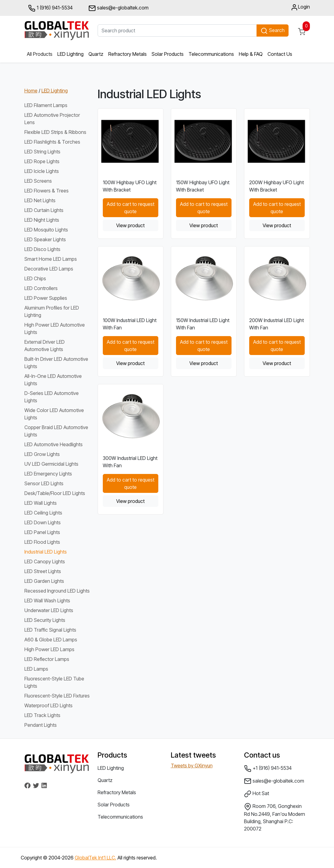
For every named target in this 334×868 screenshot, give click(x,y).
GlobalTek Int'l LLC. (95, 858)
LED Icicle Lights (42, 171)
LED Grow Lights (42, 454)
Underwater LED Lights (49, 610)
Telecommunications (211, 54)
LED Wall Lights (41, 503)
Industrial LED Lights (46, 552)
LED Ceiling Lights (43, 513)
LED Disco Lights (42, 249)
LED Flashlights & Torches (52, 142)
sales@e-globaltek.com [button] (119, 8)
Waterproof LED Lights (48, 705)
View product (130, 225)
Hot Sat (257, 794)
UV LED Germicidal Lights (51, 464)
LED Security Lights (45, 620)
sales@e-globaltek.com (274, 781)
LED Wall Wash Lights (47, 601)
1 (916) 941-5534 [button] (50, 8)
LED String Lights (42, 152)
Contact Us (280, 54)
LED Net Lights (40, 200)
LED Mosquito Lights (46, 230)
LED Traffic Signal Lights (50, 630)
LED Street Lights (43, 571)
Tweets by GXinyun (192, 766)
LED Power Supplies (46, 298)
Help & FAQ (251, 54)
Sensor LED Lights (44, 483)
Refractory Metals (127, 54)
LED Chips (35, 278)
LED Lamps (36, 669)
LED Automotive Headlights (54, 444)
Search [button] (273, 31)
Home (31, 91)
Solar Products (168, 54)
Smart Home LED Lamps (51, 259)
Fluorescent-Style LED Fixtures (57, 696)
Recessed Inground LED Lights (57, 591)
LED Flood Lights (42, 542)
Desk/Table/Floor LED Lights (55, 493)
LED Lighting (70, 54)
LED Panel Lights (42, 532)
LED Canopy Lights (45, 561)
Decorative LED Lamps (49, 269)
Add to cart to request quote (131, 208)
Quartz (96, 54)
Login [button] (300, 7)
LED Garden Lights (44, 581)
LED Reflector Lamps (47, 659)
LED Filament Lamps (46, 105)
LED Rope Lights (42, 161)
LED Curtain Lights (44, 210)
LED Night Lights (42, 220)
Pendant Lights (41, 725)
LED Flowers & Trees (47, 191)
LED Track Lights (42, 715)
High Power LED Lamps (49, 649)
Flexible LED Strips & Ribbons (55, 132)
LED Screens (38, 181)
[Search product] (177, 30)
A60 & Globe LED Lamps (51, 640)
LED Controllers (41, 288)
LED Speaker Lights (45, 239)
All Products (40, 54)
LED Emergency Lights (48, 474)
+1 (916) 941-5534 (268, 769)
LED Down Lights (43, 522)
